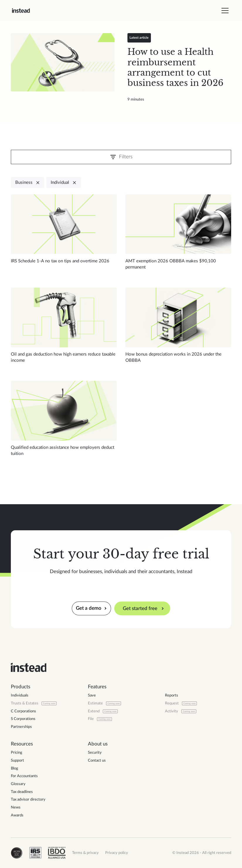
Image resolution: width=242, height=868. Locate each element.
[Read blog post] (63, 62)
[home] (21, 11)
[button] (224, 11)
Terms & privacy (85, 853)
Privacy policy (117, 853)
